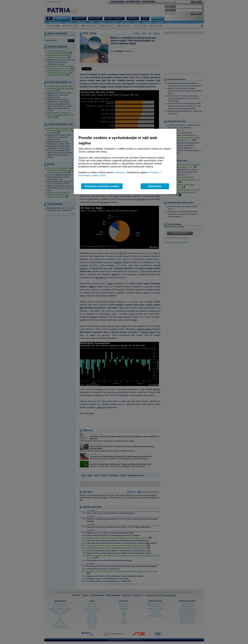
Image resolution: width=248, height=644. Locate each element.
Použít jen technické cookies (102, 186)
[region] (125, 161)
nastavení (121, 172)
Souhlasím (155, 186)
